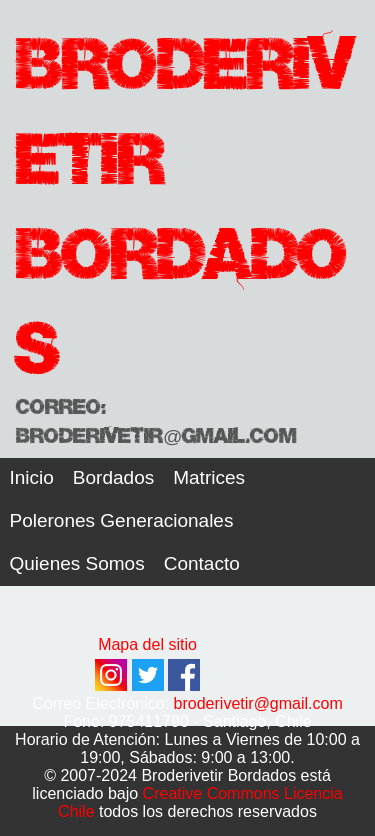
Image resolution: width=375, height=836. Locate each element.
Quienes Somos (77, 563)
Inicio (32, 477)
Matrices (209, 477)
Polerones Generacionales (122, 520)
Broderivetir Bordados (184, 200)
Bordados (113, 477)
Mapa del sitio (147, 644)
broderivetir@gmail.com (258, 703)
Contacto (202, 563)
